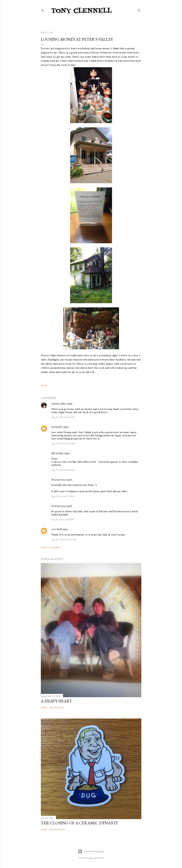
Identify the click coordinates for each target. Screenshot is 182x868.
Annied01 (57, 427)
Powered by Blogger (91, 851)
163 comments (57, 707)
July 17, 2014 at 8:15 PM (63, 519)
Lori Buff (57, 529)
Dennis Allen (59, 404)
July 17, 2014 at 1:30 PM (63, 417)
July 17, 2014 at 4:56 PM (63, 470)
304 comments (57, 829)
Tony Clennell (81, 11)
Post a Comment (51, 547)
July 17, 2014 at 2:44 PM (63, 444)
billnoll (100, 858)
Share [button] (44, 385)
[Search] (139, 10)
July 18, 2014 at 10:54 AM (64, 540)
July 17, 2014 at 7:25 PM (63, 496)
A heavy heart (56, 701)
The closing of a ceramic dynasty (79, 823)
